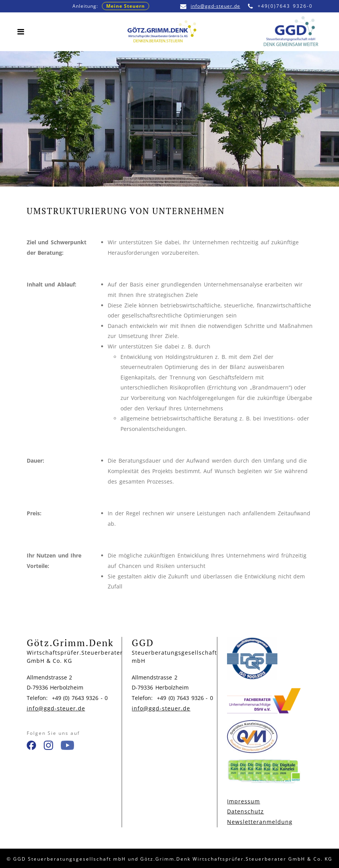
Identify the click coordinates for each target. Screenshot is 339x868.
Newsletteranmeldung (260, 822)
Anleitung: (111, 6)
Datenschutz (245, 811)
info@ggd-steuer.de (210, 6)
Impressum (243, 801)
